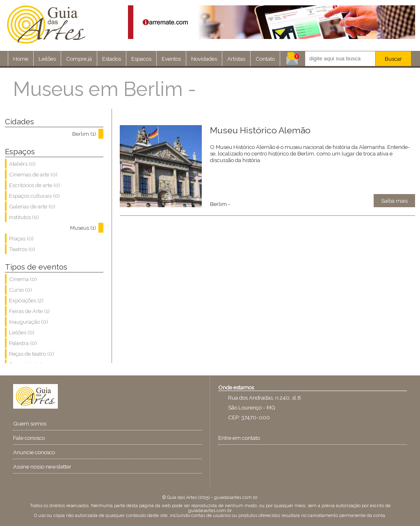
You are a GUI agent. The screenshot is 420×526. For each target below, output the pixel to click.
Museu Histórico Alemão (260, 130)
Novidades (204, 59)
